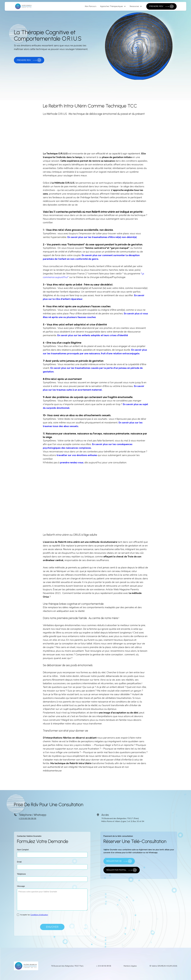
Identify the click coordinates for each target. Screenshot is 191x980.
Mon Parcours (91, 6)
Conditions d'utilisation (39, 915)
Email (19, 862)
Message (21, 886)
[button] (113, 6)
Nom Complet (23, 850)
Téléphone (21, 874)
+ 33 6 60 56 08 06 (27, 818)
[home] (24, 6)
